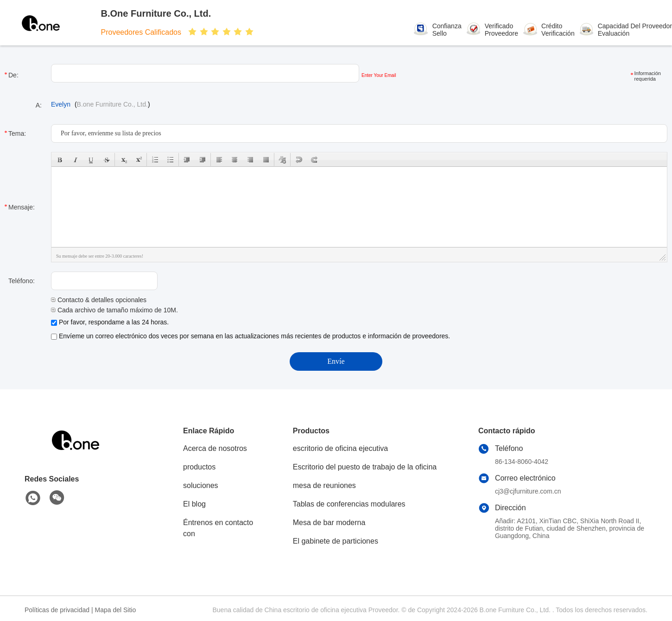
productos (199, 467)
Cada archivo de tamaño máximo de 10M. (114, 310)
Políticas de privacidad (57, 610)
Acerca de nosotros (215, 448)
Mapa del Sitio (116, 610)
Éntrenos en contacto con (218, 528)
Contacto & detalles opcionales (99, 300)
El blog (194, 504)
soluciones (201, 485)
